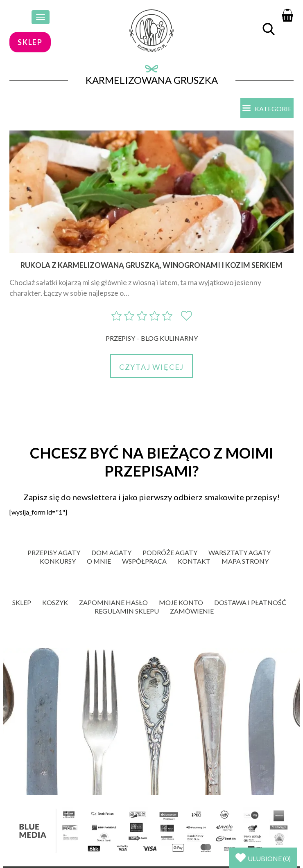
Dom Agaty (111, 552)
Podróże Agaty (170, 552)
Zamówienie (192, 611)
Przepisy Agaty (54, 552)
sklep (30, 42)
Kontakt (194, 561)
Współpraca (144, 561)
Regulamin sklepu (127, 611)
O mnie (99, 561)
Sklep (22, 602)
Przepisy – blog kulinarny (152, 338)
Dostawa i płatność (250, 602)
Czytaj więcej (151, 367)
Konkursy (58, 561)
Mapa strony (245, 561)
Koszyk (55, 602)
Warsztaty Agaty (240, 552)
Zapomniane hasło (113, 602)
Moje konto (181, 602)
